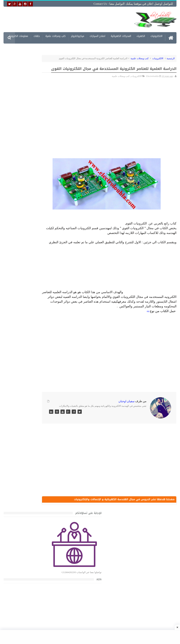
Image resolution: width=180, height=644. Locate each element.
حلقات (37, 36)
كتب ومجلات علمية (140, 57)
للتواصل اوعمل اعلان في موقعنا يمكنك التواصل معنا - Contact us (133, 4)
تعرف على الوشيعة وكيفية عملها (27, 428)
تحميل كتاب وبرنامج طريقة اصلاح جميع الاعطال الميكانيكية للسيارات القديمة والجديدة (26, 548)
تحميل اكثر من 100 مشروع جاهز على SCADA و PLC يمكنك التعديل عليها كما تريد (24, 449)
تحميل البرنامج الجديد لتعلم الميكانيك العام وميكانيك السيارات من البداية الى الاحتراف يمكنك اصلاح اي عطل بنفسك (24, 531)
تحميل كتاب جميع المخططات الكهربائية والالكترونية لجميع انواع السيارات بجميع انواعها (27, 351)
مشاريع (159, 47)
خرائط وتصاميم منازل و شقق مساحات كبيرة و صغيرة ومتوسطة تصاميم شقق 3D (26, 466)
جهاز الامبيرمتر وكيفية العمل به (27, 412)
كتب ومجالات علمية (55, 36)
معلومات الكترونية (19, 36)
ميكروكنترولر (78, 36)
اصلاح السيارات (97, 36)
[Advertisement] (74, 19)
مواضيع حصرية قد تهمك (48, 499)
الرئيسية (171, 57)
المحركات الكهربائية (121, 36)
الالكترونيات (156, 36)
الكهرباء (141, 36)
